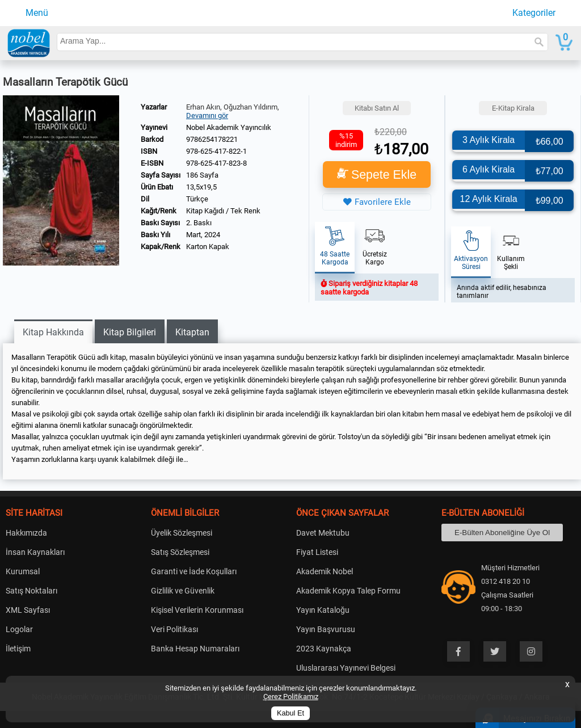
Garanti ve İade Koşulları (194, 571)
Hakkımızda (26, 533)
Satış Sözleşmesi (180, 552)
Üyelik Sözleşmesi (182, 533)
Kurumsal (23, 571)
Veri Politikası (174, 629)
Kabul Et (290, 713)
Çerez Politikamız (291, 697)
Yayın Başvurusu (326, 629)
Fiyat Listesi (317, 552)
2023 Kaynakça (324, 649)
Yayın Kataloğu (323, 610)
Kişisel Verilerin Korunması (197, 610)
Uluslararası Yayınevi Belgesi (346, 668)
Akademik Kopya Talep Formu (348, 591)
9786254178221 (212, 139)
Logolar (19, 629)
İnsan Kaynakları (35, 552)
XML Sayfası (28, 610)
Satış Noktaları (31, 591)
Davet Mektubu (323, 533)
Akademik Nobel (325, 571)
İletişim (18, 649)
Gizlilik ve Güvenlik (183, 591)
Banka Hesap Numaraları (195, 649)
